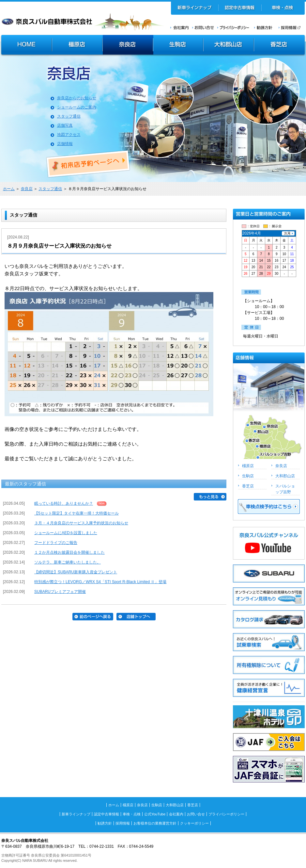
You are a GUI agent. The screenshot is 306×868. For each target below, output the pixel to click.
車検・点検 (283, 8)
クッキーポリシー (194, 823)
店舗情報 (65, 144)
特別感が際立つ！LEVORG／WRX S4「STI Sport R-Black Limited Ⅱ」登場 (100, 582)
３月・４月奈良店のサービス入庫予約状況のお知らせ (81, 523)
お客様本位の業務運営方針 (155, 823)
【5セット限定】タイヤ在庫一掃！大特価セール (76, 513)
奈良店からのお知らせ (77, 98)
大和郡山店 (229, 45)
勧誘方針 (262, 27)
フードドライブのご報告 (56, 543)
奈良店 (128, 45)
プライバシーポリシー (233, 27)
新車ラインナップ (195, 8)
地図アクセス (69, 135)
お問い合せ (203, 27)
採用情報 (292, 27)
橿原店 (77, 45)
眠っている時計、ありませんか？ (64, 503)
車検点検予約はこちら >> (269, 507)
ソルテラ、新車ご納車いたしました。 (68, 562)
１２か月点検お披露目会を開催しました (69, 552)
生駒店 (178, 45)
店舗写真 (65, 125)
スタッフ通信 (69, 116)
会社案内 (180, 27)
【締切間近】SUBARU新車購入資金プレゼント (76, 572)
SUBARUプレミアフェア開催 (60, 592)
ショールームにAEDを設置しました (66, 533)
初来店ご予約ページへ (88, 164)
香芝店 (280, 45)
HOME (26, 45)
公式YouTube (155, 814)
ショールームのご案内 (77, 107)
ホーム (9, 189)
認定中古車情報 (240, 8)
